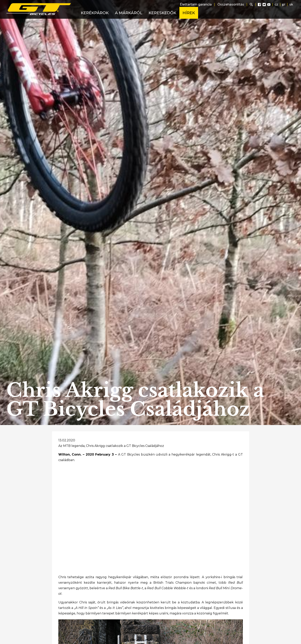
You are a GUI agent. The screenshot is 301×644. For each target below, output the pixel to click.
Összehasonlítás (231, 4)
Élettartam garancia (196, 4)
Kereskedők (162, 13)
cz (276, 4)
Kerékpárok (95, 13)
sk (291, 4)
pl (284, 4)
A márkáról (129, 13)
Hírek (189, 13)
